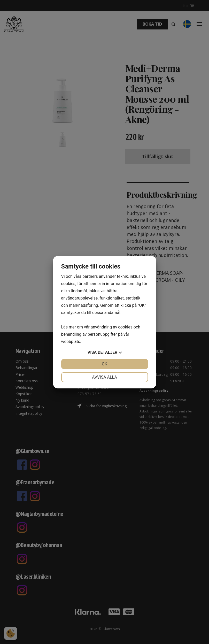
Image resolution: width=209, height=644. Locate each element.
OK (104, 364)
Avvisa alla (104, 377)
